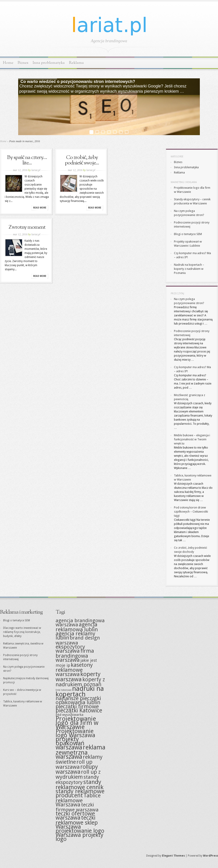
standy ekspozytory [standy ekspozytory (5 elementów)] (77, 780)
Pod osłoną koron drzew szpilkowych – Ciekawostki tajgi (191, 512)
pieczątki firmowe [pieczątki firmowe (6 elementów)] (77, 707)
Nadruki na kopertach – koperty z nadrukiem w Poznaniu (189, 269)
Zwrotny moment (27, 227)
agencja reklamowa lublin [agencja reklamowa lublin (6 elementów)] (77, 627)
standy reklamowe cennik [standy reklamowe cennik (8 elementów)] (80, 785)
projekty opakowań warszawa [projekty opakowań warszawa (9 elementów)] (70, 743)
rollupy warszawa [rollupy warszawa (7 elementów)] (77, 769)
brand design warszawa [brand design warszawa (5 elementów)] (78, 640)
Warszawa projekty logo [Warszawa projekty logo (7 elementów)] (79, 837)
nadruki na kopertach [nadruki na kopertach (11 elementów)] (80, 691)
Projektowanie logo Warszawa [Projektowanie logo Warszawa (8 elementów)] (76, 733)
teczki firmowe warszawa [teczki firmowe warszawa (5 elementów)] (77, 807)
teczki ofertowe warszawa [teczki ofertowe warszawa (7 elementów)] (75, 816)
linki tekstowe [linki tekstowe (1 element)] (64, 690)
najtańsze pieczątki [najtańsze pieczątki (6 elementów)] (78, 698)
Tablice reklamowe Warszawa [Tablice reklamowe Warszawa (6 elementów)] (78, 800)
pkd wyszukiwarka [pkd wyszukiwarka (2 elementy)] (69, 715)
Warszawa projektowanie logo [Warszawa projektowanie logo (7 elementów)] (80, 829)
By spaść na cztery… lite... (27, 160)
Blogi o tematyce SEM (188, 234)
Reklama (76, 63)
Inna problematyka (49, 63)
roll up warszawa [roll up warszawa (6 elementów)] (74, 764)
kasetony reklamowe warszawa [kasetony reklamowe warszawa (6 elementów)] (74, 670)
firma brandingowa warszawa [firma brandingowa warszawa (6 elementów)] (75, 655)
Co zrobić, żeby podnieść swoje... (82, 160)
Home (8, 63)
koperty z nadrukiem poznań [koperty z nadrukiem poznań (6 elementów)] (80, 682)
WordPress (211, 856)
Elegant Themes (173, 856)
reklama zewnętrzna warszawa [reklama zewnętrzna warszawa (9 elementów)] (81, 752)
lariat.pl (36, 170)
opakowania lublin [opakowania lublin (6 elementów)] (78, 702)
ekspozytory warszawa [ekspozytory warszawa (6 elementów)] (70, 649)
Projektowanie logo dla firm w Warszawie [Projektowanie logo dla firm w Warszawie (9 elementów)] (77, 723)
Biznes (23, 63)
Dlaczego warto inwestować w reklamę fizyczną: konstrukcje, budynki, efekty (22, 632)
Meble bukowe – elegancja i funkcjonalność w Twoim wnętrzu (192, 439)
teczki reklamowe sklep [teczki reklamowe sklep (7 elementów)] (77, 820)
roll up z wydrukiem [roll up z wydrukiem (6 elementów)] (78, 774)
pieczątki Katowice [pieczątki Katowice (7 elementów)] (79, 711)
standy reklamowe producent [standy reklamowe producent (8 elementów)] (80, 793)
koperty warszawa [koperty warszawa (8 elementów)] (78, 677)
